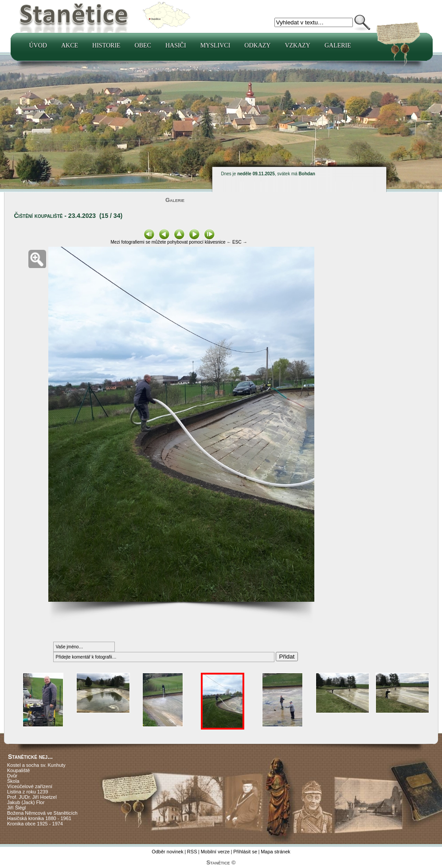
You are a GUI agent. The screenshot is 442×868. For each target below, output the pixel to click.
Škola (13, 781)
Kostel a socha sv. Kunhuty (36, 765)
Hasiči (176, 45)
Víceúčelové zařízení (30, 786)
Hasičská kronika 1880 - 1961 (39, 818)
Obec (143, 45)
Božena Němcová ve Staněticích (42, 813)
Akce (70, 45)
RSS (192, 852)
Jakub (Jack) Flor (26, 802)
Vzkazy (297, 45)
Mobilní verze (215, 852)
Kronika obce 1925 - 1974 (35, 824)
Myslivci (215, 45)
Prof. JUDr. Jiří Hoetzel (32, 797)
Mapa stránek (276, 852)
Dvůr (12, 776)
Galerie (338, 45)
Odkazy (257, 45)
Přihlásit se (245, 852)
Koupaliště (18, 770)
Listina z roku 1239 (27, 792)
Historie (106, 45)
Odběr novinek (168, 852)
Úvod (38, 45)
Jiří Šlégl (16, 808)
